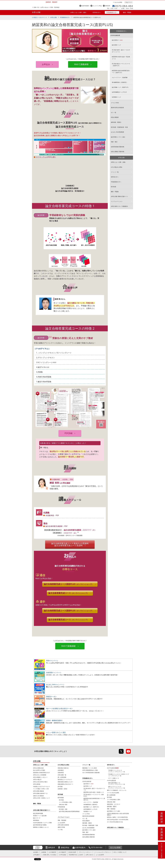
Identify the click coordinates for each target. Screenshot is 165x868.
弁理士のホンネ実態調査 (40, 775)
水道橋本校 (56, 479)
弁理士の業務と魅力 (39, 768)
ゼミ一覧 (113, 112)
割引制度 (113, 187)
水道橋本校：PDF (52, 515)
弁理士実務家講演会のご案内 (90, 771)
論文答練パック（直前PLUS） (121, 87)
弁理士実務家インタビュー (40, 778)
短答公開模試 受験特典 (118, 152)
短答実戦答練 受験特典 (118, 147)
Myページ (129, 2)
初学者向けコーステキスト (65, 780)
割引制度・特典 (63, 810)
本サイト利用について (120, 853)
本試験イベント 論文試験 (40, 816)
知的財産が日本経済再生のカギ (41, 773)
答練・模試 (114, 142)
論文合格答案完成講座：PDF (57, 526)
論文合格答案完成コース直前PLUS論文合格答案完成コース (70, 545)
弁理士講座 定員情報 (63, 825)
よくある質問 (61, 823)
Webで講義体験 (81, 64)
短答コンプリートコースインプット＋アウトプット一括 (116, 788)
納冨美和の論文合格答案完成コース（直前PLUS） (121, 72)
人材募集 (44, 853)
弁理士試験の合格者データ (40, 794)
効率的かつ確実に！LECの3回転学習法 (117, 818)
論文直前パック (116, 45)
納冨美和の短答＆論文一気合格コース (121, 58)
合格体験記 (61, 771)
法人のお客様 (118, 2)
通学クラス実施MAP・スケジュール (117, 791)
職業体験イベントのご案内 (90, 768)
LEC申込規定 (63, 855)
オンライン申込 (97, 6)
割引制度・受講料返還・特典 (119, 127)
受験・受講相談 (55, 7)
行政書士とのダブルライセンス (41, 787)
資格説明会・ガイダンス (114, 805)
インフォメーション (117, 201)
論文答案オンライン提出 (118, 137)
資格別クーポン (51, 697)
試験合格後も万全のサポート (66, 785)
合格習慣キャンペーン (54, 673)
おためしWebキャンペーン (55, 685)
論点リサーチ (37, 818)
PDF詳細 (68, 433)
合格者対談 (61, 773)
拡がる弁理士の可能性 (39, 771)
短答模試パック (116, 97)
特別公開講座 (115, 117)
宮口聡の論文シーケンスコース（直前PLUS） (121, 65)
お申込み (46, 64)
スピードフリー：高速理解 (120, 77)
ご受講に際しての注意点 (49, 855)
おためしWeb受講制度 (117, 132)
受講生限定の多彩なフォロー (66, 782)
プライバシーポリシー (85, 853)
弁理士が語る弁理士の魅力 (40, 782)
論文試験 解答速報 (38, 814)
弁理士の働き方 (37, 780)
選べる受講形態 (62, 778)
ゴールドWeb (115, 103)
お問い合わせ (45, 7)
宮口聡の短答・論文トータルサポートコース (121, 51)
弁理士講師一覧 (62, 775)
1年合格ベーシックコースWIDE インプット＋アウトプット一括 (119, 775)
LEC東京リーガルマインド (40, 17)
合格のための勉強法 (39, 796)
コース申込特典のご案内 (114, 800)
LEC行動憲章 (52, 853)
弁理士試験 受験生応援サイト (120, 196)
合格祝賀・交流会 (63, 789)
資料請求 (108, 6)
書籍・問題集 (127, 12)
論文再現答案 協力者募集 (40, 825)
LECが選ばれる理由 (117, 167)
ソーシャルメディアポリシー (103, 853)
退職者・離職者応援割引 (54, 721)
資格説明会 (65, 848)
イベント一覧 (115, 172)
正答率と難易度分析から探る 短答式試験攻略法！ (118, 815)
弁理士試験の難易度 (39, 791)
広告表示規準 (72, 853)
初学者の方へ (97, 12)
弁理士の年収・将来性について (41, 798)
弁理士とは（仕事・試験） (79, 12)
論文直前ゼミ (117, 40)
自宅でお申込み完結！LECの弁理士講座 (118, 820)
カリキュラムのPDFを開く (46, 157)
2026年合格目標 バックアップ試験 (42, 823)
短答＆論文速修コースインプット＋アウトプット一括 (116, 784)
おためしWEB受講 (162, 850)
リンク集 (60, 830)
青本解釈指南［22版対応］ (120, 82)
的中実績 (60, 787)
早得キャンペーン (52, 661)
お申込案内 (37, 855)
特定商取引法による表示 (76, 855)
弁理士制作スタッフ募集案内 (119, 206)
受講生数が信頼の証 (63, 768)
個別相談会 (36, 821)
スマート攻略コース (114, 779)
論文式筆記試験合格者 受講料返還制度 (69, 812)
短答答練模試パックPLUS (119, 92)
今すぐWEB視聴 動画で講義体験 (91, 773)
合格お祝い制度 (111, 802)
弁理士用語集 (37, 785)
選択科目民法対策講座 (117, 108)
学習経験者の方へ (112, 12)
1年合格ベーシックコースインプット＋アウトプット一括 (116, 771)
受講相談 (162, 834)
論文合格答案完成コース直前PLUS (68, 584)
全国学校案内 (85, 6)
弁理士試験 (36, 12)
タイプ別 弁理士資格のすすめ (115, 822)
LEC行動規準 (62, 853)
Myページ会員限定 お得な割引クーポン (59, 709)
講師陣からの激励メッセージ (41, 828)
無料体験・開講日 (116, 122)
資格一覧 (36, 7)
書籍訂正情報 (61, 828)
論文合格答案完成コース (68, 593)
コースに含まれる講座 (113, 793)
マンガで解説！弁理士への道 (41, 789)
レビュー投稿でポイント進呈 (56, 733)
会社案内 (36, 853)
